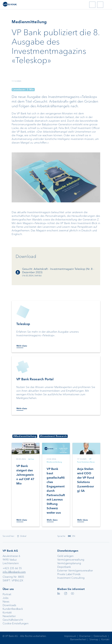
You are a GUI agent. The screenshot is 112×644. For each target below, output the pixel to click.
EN (74, 536)
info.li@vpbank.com (14, 572)
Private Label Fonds (69, 574)
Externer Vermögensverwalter (75, 571)
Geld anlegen (65, 556)
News (6, 602)
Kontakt (7, 613)
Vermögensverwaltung (71, 560)
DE (69, 536)
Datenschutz (100, 636)
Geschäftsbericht (13, 620)
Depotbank (64, 567)
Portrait (7, 594)
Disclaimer (85, 636)
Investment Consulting (71, 578)
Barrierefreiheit (78, 639)
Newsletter (9, 616)
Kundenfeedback (13, 609)
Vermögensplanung (69, 563)
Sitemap (94, 639)
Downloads (9, 605)
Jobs (6, 598)
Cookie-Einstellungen (16, 623)
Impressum (70, 636)
